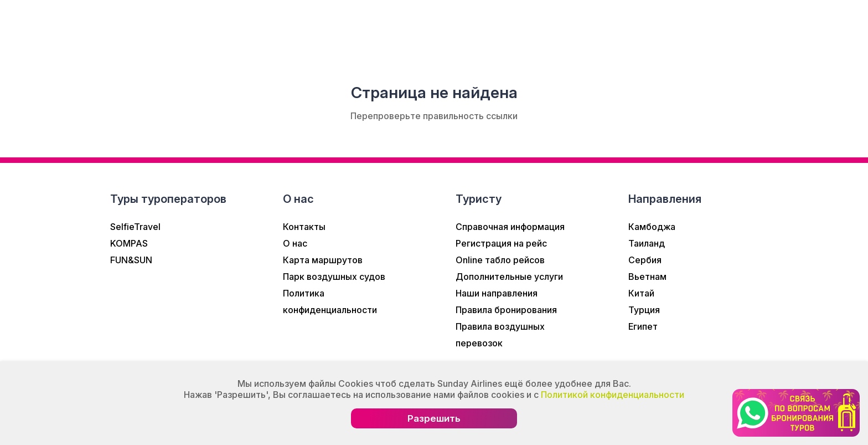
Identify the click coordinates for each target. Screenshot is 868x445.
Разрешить (434, 418)
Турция (644, 310)
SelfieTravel (135, 227)
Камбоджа (652, 227)
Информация (319, 30)
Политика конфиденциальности (330, 301)
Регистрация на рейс (501, 243)
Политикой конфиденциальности (613, 395)
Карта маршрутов (323, 260)
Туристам (398, 30)
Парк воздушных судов (334, 277)
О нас (180, 30)
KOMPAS (129, 243)
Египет (643, 326)
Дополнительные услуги (509, 277)
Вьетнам (647, 277)
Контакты (304, 227)
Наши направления (497, 293)
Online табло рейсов (500, 260)
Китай (641, 293)
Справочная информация (510, 227)
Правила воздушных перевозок (500, 335)
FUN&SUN (131, 260)
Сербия (645, 260)
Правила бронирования (506, 310)
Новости (242, 30)
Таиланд (647, 243)
